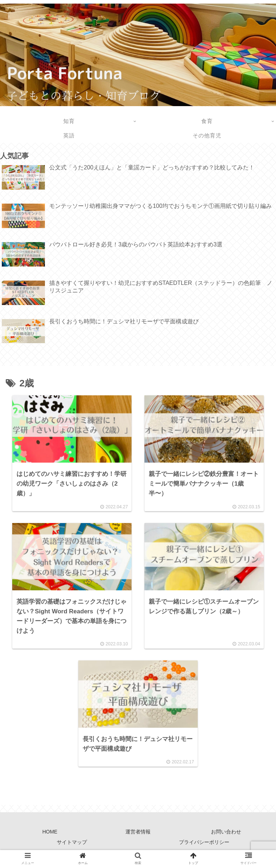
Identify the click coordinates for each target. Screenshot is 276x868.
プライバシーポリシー (204, 845)
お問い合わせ (226, 834)
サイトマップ (72, 845)
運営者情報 (138, 834)
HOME (50, 834)
